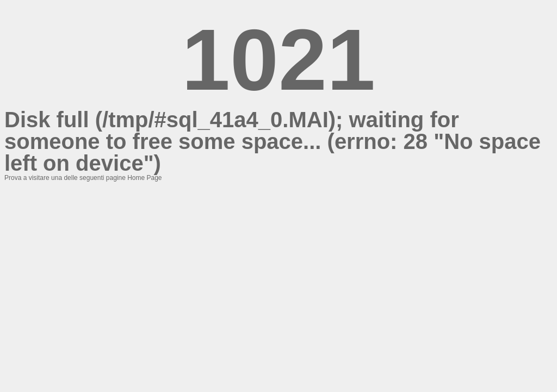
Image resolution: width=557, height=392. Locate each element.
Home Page (144, 178)
